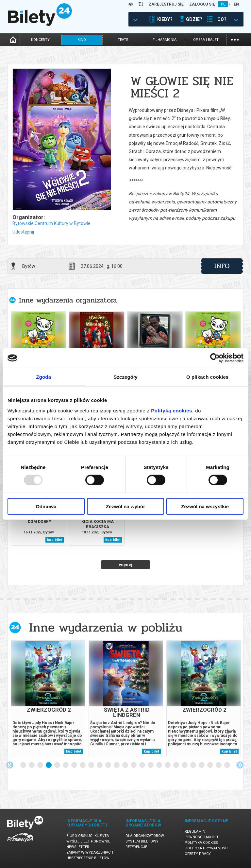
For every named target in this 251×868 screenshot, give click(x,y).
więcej (126, 565)
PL (223, 4)
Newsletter (78, 847)
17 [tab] (159, 765)
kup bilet (55, 540)
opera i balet (206, 40)
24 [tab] (219, 765)
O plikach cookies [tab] (207, 377)
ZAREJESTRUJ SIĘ (166, 4)
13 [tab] (125, 765)
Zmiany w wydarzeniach (90, 852)
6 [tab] (66, 765)
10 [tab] (100, 765)
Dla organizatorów (145, 836)
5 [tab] (58, 765)
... (235, 39)
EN (236, 4)
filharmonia (165, 40)
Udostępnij (23, 232)
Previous (10, 765)
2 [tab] (32, 765)
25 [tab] (227, 765)
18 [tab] (168, 765)
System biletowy (142, 841)
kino (82, 40)
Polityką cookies (172, 410)
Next (240, 765)
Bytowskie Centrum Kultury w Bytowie (51, 223)
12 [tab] (117, 765)
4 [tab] (49, 765)
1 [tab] (24, 765)
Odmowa (46, 506)
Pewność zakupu (201, 837)
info (222, 266)
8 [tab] (83, 765)
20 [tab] (185, 765)
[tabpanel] (48, 699)
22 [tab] (202, 765)
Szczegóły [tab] (125, 377)
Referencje (136, 847)
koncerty (40, 40)
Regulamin (195, 832)
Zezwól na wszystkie (205, 506)
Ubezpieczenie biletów (88, 858)
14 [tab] (134, 765)
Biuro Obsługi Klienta (88, 836)
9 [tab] (92, 765)
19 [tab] (176, 765)
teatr (123, 40)
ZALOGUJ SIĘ (202, 4)
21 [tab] (193, 765)
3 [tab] (41, 765)
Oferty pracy (198, 854)
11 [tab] (109, 765)
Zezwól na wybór (125, 506)
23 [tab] (210, 765)
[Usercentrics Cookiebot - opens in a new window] (215, 358)
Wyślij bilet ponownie (88, 841)
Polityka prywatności (207, 848)
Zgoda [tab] (44, 377)
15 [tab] (142, 765)
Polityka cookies (201, 843)
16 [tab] (151, 765)
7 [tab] (75, 765)
